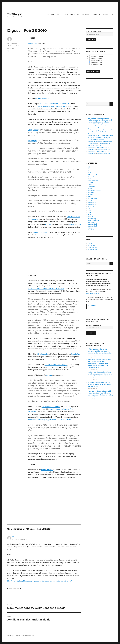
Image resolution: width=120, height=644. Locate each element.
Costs (90, 179)
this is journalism (43, 354)
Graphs (90, 201)
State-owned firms (94, 220)
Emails (90, 189)
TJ (13, 537)
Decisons (91, 183)
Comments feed (93, 247)
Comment (91, 177)
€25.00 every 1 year (95, 64)
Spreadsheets (92, 218)
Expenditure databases (95, 191)
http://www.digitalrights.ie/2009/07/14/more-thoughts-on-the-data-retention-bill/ (39, 581)
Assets (90, 171)
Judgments (91, 206)
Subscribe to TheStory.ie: (94, 32)
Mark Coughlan (12, 43)
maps (58, 407)
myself (72, 224)
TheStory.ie (15, 14)
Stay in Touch (108, 14)
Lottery (90, 212)
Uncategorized (92, 226)
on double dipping (42, 98)
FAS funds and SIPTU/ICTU (96, 140)
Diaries (90, 185)
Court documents (93, 181)
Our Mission (49, 14)
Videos (90, 228)
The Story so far (62, 14)
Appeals (90, 169)
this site (48, 224)
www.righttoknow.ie (92, 293)
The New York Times (49, 407)
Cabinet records (93, 175)
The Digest (10, 48)
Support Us (96, 14)
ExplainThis (76, 354)
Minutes (90, 214)
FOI (8, 51)
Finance (90, 195)
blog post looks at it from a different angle (51, 106)
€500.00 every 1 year (96, 58)
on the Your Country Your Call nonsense (54, 104)
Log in (90, 244)
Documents (91, 187)
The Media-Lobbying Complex (56, 365)
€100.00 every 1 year (96, 60)
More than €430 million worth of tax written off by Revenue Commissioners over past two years (100, 385)
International (92, 202)
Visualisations (92, 230)
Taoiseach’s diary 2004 (104, 150)
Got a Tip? (85, 14)
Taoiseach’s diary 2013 (104, 154)
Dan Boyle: (33, 140)
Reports (90, 216)
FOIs (89, 197)
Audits (90, 173)
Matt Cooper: (34, 130)
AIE (89, 167)
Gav (79, 224)
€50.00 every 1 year (95, 62)
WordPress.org (92, 249)
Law (89, 208)
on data (49, 375)
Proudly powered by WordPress (25, 636)
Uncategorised (92, 224)
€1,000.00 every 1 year (96, 56)
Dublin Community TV (41, 232)
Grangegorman (93, 199)
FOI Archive (75, 14)
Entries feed (91, 245)
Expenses (91, 193)
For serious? (33, 43)
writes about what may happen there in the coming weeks (50, 420)
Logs (89, 210)
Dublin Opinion (47, 470)
